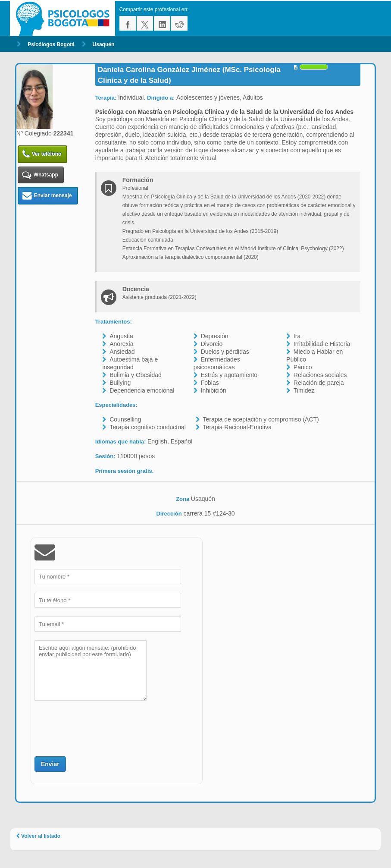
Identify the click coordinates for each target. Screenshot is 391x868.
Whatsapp (40, 175)
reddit (179, 23)
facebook (128, 23)
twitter (145, 23)
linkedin (162, 23)
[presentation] (100, 727)
